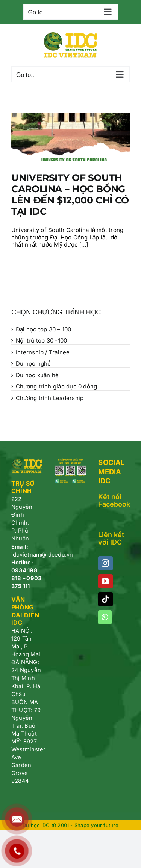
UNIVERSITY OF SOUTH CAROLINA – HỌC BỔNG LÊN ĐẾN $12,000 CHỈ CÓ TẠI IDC (70, 194)
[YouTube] (105, 581)
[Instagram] (105, 563)
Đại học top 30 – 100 (44, 329)
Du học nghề (33, 363)
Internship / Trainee (43, 352)
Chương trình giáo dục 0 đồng (56, 386)
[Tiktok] (105, 599)
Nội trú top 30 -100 (41, 341)
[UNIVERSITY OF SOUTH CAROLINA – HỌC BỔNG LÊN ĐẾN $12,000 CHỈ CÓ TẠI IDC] (70, 137)
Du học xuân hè (37, 375)
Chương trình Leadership (50, 398)
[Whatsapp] (105, 617)
